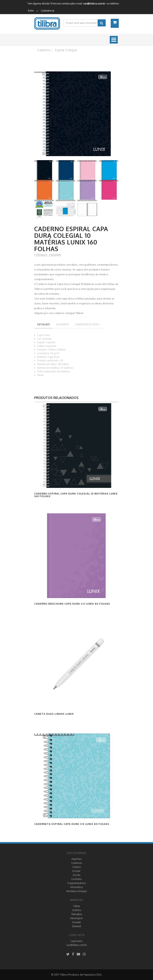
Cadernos (77, 863)
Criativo (76, 867)
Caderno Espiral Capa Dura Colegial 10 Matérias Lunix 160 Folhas (76, 495)
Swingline (77, 914)
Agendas (76, 859)
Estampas (63, 324)
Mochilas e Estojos (77, 891)
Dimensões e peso (87, 324)
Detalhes (43, 324)
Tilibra (76, 906)
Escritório (77, 879)
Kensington (76, 918)
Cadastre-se (48, 11)
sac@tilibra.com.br (77, 945)
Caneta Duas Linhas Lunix (54, 714)
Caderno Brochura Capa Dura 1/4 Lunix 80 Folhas (72, 604)
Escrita (77, 875)
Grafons (76, 910)
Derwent (77, 926)
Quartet (76, 922)
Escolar (76, 871)
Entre (31, 11)
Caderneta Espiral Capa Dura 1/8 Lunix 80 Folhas (72, 824)
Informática (76, 887)
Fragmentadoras (77, 883)
